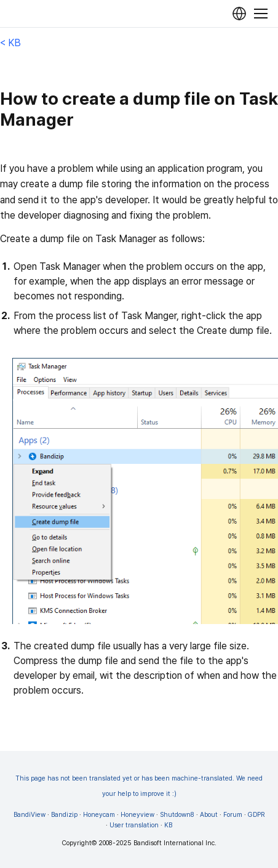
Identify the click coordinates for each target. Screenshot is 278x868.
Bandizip (64, 815)
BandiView (30, 815)
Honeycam (99, 815)
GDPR (256, 815)
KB (168, 825)
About (209, 815)
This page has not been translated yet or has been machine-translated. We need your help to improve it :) (139, 786)
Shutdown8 (177, 815)
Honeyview (137, 815)
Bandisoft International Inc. (175, 843)
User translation (134, 825)
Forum (233, 815)
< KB (10, 43)
